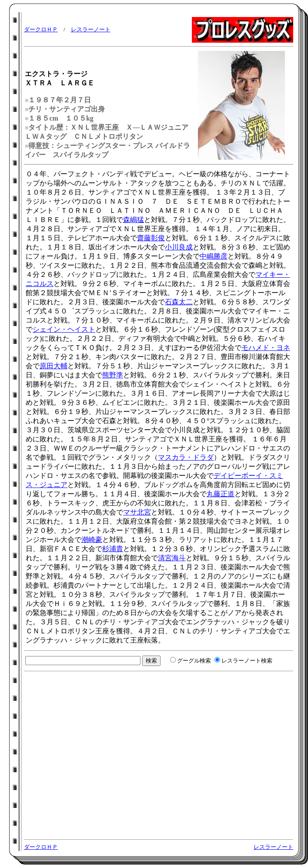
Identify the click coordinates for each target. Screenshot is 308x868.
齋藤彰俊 (151, 238)
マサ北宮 (137, 512)
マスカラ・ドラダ (186, 457)
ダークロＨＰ (41, 29)
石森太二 (179, 302)
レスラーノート (91, 29)
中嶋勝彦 (214, 256)
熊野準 (113, 375)
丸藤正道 (221, 494)
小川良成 (179, 247)
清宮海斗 (172, 558)
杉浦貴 (113, 549)
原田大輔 (54, 366)
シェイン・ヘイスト (64, 329)
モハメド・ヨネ (266, 348)
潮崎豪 (92, 540)
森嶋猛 (134, 220)
